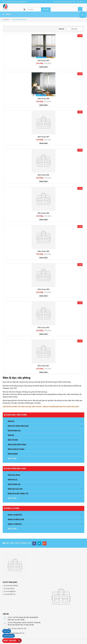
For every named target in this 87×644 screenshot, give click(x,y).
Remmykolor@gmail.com (16, 633)
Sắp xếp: (61, 29)
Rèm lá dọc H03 (44, 289)
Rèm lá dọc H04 (44, 251)
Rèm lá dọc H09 (44, 61)
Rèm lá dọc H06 (44, 175)
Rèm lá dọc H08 (44, 99)
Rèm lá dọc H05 (44, 213)
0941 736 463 (10, 641)
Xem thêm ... (13, 459)
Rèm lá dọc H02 (44, 328)
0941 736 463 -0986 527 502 (17, 629)
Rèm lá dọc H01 (44, 366)
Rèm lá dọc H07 (44, 137)
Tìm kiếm (46, 9)
